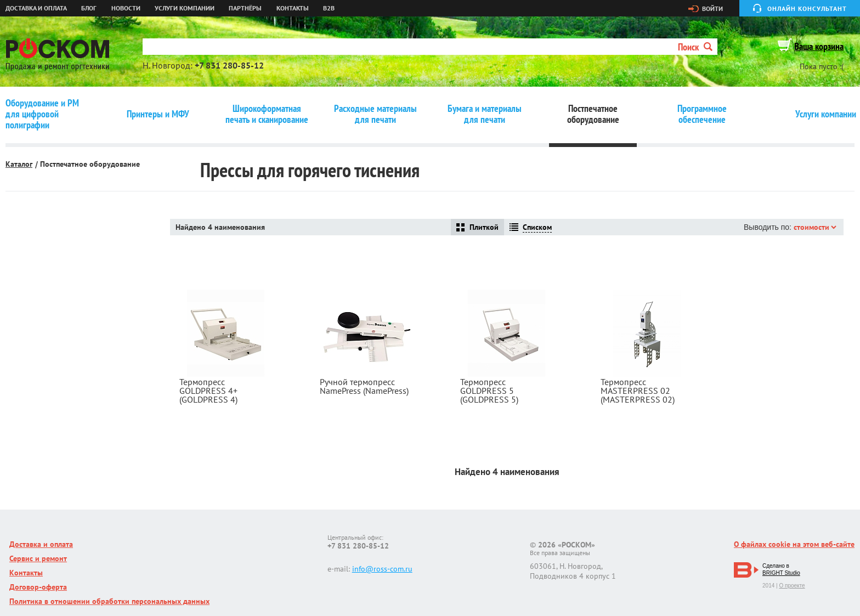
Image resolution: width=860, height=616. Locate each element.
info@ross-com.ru (382, 569)
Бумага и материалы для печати (485, 114)
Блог (89, 8)
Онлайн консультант (807, 9)
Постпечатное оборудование (593, 114)
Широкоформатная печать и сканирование (267, 114)
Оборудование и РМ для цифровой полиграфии (42, 114)
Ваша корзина (819, 46)
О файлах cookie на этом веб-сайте (794, 544)
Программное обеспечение (702, 114)
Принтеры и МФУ (158, 114)
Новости (126, 8)
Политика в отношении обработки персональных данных (109, 601)
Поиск (695, 47)
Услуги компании (185, 8)
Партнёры (245, 8)
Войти (712, 9)
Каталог (19, 164)
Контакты (293, 8)
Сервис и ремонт (38, 558)
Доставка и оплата (36, 8)
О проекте (792, 586)
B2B (329, 8)
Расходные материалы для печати (375, 114)
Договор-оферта (38, 587)
